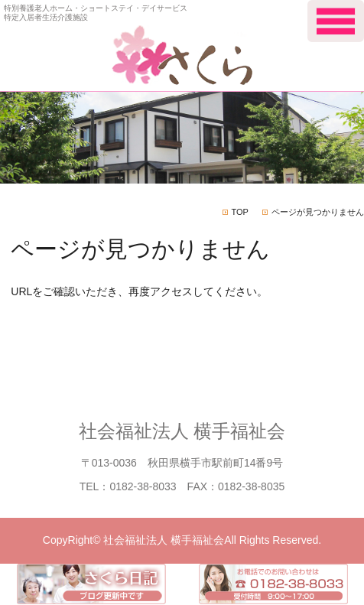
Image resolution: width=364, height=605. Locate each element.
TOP (240, 212)
